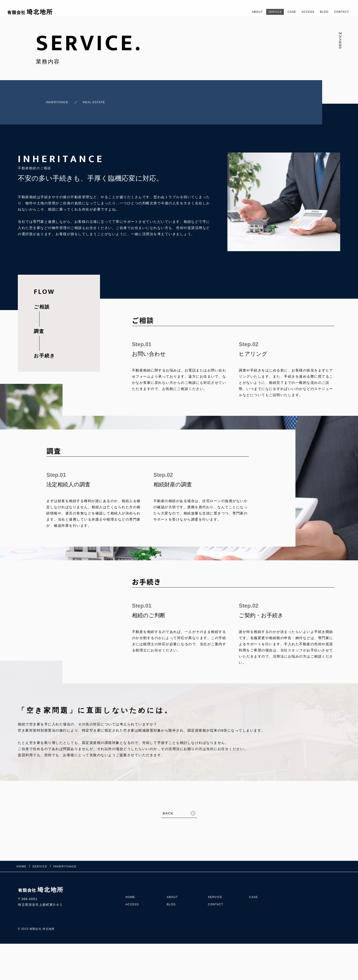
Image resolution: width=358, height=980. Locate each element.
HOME (131, 889)
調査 (39, 328)
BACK (168, 810)
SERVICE (262, 12)
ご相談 (42, 304)
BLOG (319, 12)
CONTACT (340, 12)
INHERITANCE (51, 101)
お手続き (45, 352)
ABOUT (241, 12)
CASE (282, 12)
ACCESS (301, 12)
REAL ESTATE (94, 101)
